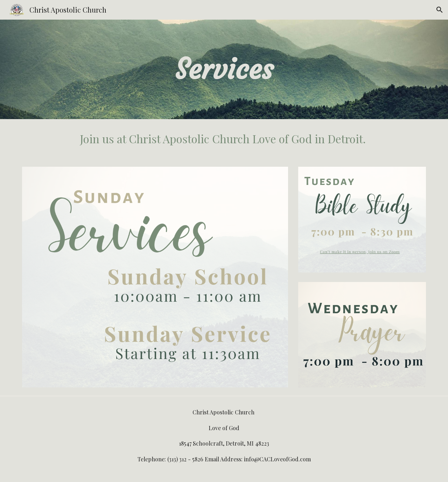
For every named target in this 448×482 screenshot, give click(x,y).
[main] (224, 69)
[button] (440, 10)
